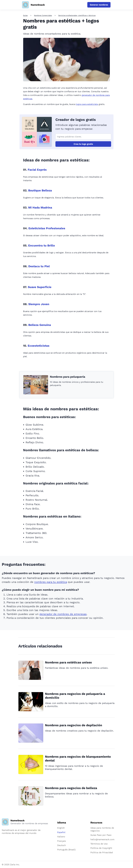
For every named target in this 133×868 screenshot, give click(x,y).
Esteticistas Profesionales (47, 228)
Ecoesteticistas (39, 346)
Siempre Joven (39, 304)
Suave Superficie (40, 287)
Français (62, 841)
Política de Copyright (101, 848)
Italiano (61, 837)
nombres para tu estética (51, 582)
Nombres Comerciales (43, 15)
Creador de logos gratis (76, 120)
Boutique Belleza (40, 190)
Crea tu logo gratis (83, 144)
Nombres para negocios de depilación (74, 725)
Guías (25, 15)
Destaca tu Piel (39, 266)
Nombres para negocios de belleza (71, 788)
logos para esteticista (87, 104)
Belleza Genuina (40, 325)
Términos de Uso (99, 844)
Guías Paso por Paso (101, 835)
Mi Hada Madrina (40, 208)
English (61, 828)
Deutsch (62, 845)
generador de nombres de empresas (63, 614)
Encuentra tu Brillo (42, 246)
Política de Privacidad (102, 852)
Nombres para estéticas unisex (68, 662)
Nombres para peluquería (67, 377)
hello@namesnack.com (102, 839)
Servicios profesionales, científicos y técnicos (77, 15)
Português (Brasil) (66, 850)
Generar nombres (99, 5)
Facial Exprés (37, 170)
